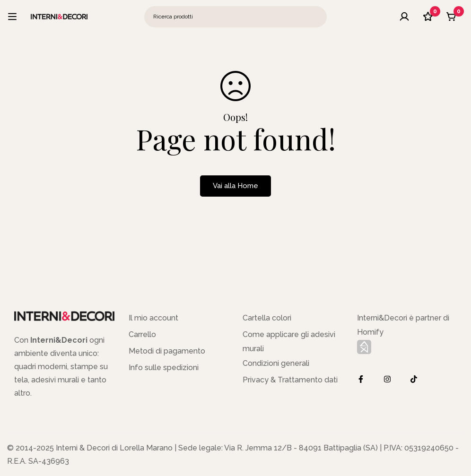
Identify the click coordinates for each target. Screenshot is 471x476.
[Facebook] (361, 379)
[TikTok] (414, 379)
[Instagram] (387, 379)
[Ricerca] (316, 17)
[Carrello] (452, 17)
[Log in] (404, 17)
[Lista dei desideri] (428, 17)
